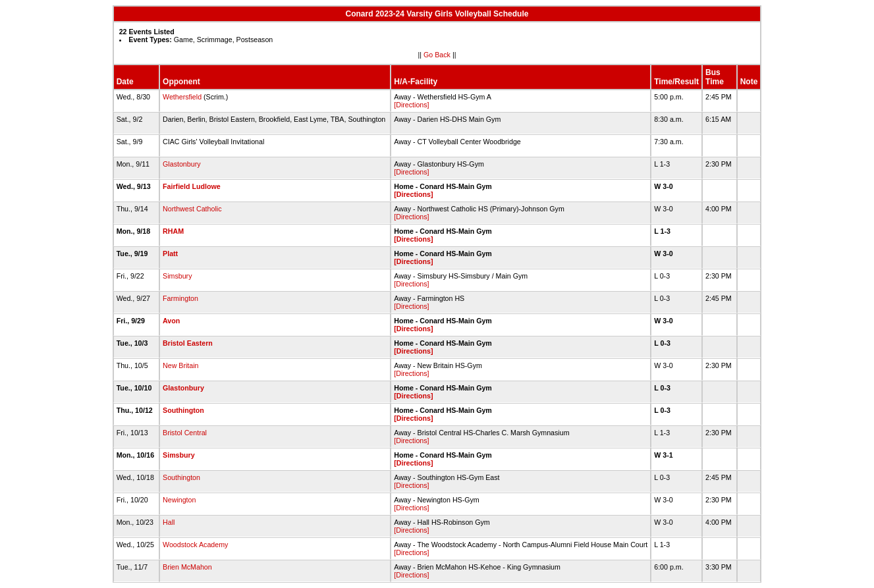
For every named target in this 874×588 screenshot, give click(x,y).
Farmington (180, 298)
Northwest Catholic (192, 209)
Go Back (437, 55)
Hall (169, 522)
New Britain (180, 365)
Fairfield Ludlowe (192, 186)
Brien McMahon (187, 567)
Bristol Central (185, 433)
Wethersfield (182, 97)
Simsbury (177, 276)
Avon (171, 321)
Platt (170, 254)
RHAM (173, 231)
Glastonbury (181, 164)
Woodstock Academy (195, 545)
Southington (183, 410)
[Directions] (411, 105)
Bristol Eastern (188, 343)
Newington (179, 500)
